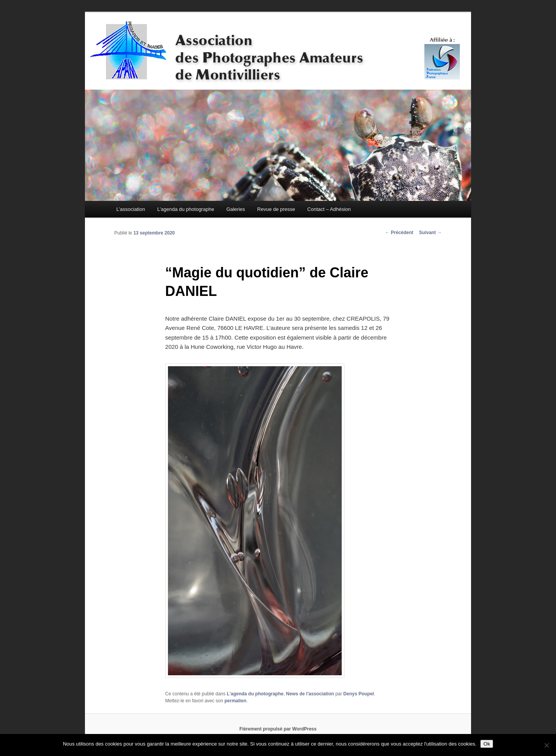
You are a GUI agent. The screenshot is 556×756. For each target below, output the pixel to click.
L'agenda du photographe (255, 694)
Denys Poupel (359, 694)
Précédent (399, 233)
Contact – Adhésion (329, 209)
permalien (235, 701)
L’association (131, 209)
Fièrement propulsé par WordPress (278, 729)
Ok (487, 744)
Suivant (430, 233)
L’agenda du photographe (186, 209)
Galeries (236, 209)
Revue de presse (276, 209)
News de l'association (310, 694)
